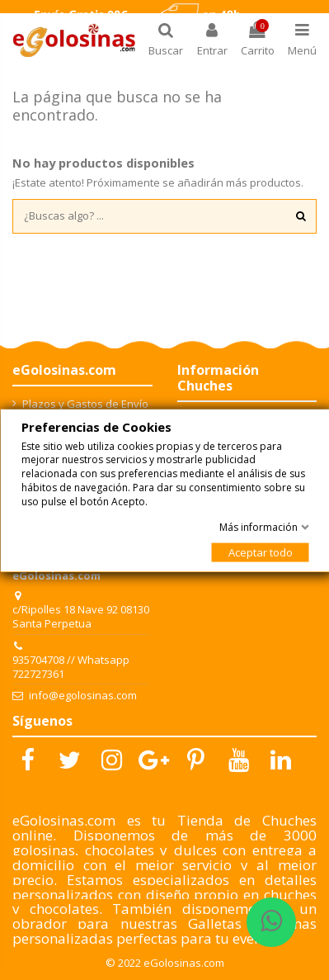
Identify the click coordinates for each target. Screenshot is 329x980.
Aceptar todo (260, 552)
